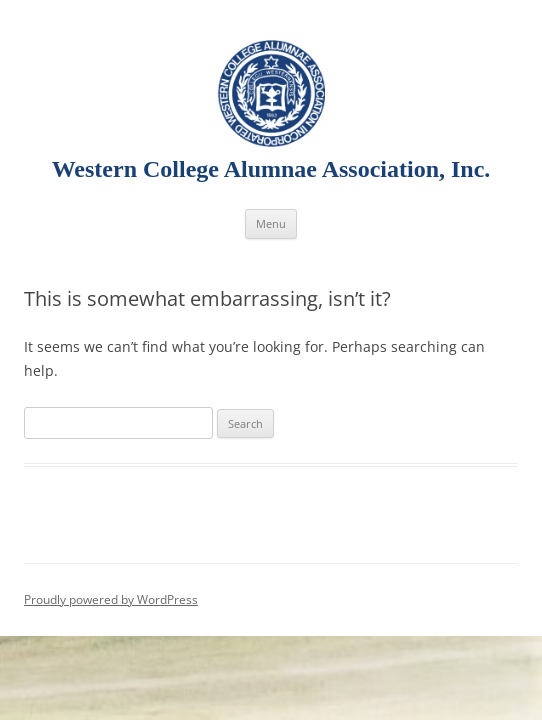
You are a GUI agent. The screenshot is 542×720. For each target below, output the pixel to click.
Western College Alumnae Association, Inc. (271, 169)
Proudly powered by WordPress (111, 599)
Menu (271, 223)
